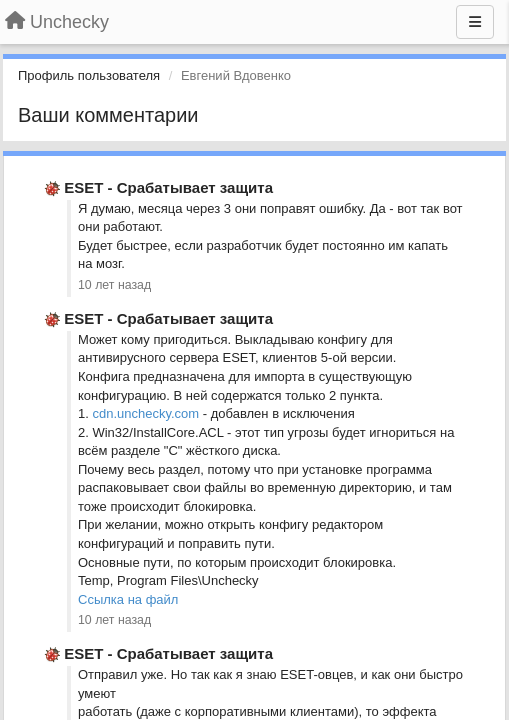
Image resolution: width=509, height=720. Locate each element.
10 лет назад (114, 285)
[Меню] (475, 22)
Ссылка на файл (128, 599)
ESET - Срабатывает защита (168, 187)
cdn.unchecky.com (145, 413)
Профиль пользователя (89, 75)
